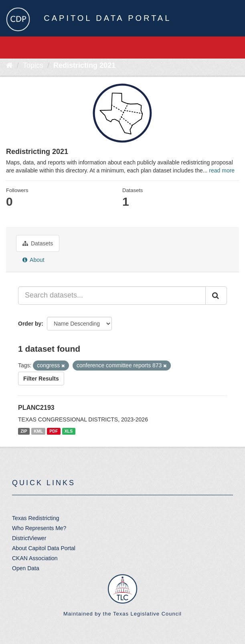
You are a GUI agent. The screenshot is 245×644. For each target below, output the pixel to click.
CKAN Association (35, 558)
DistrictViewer (29, 538)
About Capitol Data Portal (44, 548)
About (33, 260)
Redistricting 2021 (84, 65)
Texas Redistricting (36, 518)
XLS (69, 431)
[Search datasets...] (112, 296)
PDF (54, 431)
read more (222, 170)
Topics (33, 65)
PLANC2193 (36, 408)
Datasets (38, 243)
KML (38, 431)
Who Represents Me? (39, 528)
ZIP (24, 431)
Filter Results (41, 379)
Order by (30, 324)
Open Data (26, 568)
